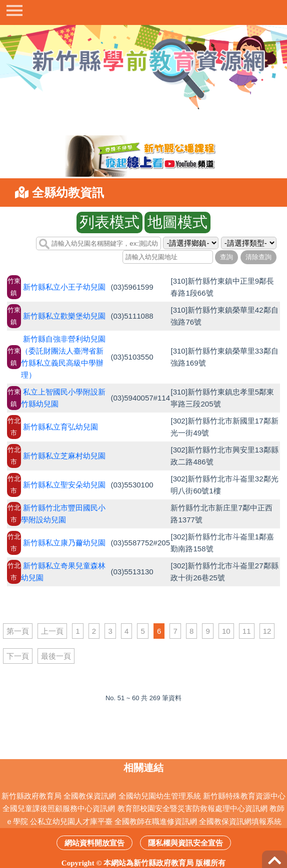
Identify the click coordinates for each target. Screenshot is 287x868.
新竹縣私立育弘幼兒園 (60, 427)
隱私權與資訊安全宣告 (185, 843)
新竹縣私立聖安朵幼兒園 (64, 485)
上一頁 (52, 631)
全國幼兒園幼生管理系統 (160, 796)
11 (247, 631)
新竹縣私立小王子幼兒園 (64, 287)
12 (267, 631)
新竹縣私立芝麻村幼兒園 (64, 456)
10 (226, 631)
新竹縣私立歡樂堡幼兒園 (64, 316)
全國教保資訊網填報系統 (240, 821)
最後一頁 (56, 656)
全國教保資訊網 (90, 796)
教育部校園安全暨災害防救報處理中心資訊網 (192, 808)
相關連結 (143, 768)
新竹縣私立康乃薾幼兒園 (64, 543)
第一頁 (18, 631)
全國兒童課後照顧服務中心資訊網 (59, 808)
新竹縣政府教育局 (31, 796)
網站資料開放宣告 (94, 843)
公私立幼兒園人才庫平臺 (71, 821)
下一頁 (18, 656)
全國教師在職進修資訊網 (156, 821)
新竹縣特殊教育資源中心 (244, 796)
